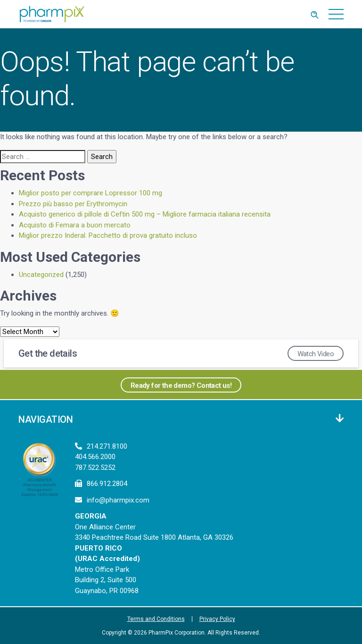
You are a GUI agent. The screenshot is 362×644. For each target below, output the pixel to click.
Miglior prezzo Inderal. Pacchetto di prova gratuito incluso (108, 235)
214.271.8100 (107, 446)
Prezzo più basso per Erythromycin (73, 204)
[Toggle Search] (314, 14)
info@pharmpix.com (118, 500)
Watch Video (316, 354)
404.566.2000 (95, 457)
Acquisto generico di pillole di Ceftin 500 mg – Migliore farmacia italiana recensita (145, 214)
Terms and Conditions (156, 619)
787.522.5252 (95, 468)
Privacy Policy (217, 619)
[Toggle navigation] (336, 14)
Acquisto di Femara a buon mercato (75, 225)
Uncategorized (41, 275)
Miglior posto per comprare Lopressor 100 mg (90, 193)
